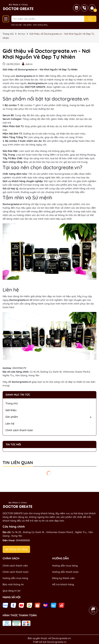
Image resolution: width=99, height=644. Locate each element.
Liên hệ (10, 424)
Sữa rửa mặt (16, 25)
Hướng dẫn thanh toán (65, 572)
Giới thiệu (11, 410)
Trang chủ (12, 403)
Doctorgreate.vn (57, 642)
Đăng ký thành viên (63, 578)
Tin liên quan (18, 463)
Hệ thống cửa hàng (16, 549)
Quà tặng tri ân (12, 591)
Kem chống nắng (40, 25)
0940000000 (23, 540)
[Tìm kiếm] (90, 19)
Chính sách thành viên (15, 566)
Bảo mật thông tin (13, 584)
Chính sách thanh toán (19, 430)
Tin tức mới (13, 444)
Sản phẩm (27, 25)
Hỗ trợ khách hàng (63, 584)
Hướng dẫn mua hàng (15, 578)
